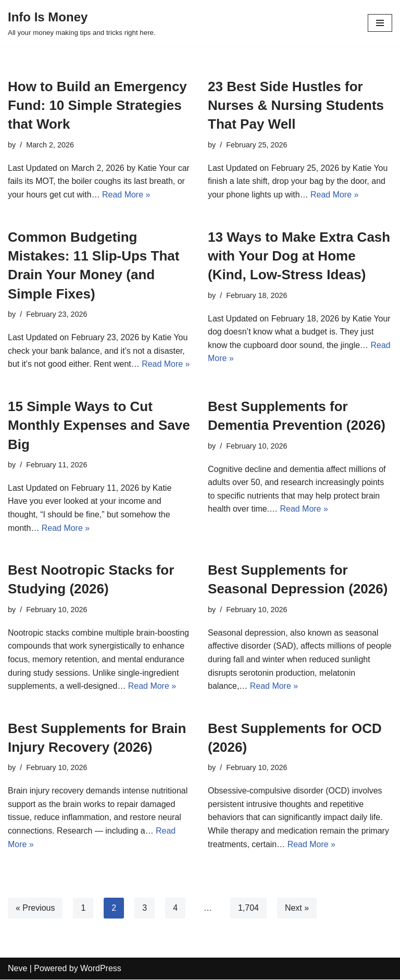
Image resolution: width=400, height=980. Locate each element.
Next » (297, 908)
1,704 (248, 908)
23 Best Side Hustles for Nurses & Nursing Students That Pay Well (296, 106)
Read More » (126, 195)
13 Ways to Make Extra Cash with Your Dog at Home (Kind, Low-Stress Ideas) (299, 256)
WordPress (101, 969)
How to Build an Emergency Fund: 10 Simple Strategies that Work (97, 106)
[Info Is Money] (82, 23)
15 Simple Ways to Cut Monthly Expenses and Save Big (99, 425)
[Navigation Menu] (380, 23)
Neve (17, 969)
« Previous (35, 908)
